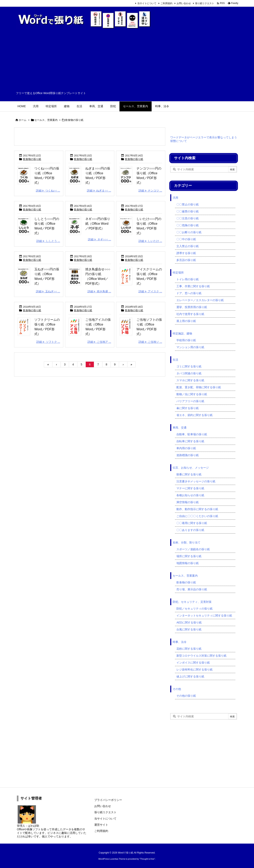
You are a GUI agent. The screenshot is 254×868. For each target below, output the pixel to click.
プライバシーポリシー (108, 800)
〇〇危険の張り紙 (188, 225)
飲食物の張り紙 (32, 159)
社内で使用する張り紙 (190, 314)
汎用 (175, 198)
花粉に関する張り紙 (189, 649)
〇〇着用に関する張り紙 (192, 523)
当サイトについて (147, 3)
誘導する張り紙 (186, 253)
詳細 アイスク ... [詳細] (150, 291)
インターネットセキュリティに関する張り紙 (204, 616)
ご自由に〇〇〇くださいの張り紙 (197, 516)
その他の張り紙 (186, 696)
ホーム (23, 120)
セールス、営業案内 (46, 120)
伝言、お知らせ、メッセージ (191, 468)
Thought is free (147, 859)
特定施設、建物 (182, 333)
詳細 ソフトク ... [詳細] (48, 342)
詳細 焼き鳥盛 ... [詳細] (99, 291)
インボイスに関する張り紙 (193, 663)
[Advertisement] (127, 62)
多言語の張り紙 (186, 260)
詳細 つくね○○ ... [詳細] (48, 191)
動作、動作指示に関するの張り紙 (197, 509)
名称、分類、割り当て (187, 542)
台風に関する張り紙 (189, 629)
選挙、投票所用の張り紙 (192, 307)
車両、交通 (180, 428)
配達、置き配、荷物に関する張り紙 (199, 387)
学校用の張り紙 (186, 340)
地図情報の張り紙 (188, 563)
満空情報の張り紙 (188, 502)
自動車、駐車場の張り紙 (192, 434)
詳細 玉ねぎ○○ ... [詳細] (48, 291)
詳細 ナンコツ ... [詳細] (150, 191)
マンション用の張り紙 (190, 347)
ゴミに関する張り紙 (189, 366)
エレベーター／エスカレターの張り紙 (200, 300)
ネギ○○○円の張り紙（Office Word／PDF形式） (98, 224)
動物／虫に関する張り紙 (192, 394)
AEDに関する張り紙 (189, 622)
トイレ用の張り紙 (188, 279)
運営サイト (101, 825)
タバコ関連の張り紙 (189, 373)
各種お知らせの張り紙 (190, 495)
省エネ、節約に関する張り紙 (194, 415)
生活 (175, 360)
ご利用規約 (166, 3)
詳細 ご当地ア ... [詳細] (99, 342)
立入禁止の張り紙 (188, 246)
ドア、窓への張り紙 (189, 293)
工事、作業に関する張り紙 (193, 286)
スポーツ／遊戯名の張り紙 (193, 549)
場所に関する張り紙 (189, 556)
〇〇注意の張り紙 (188, 218)
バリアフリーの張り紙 (190, 401)
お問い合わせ (184, 3)
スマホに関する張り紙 (190, 380)
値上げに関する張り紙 (190, 676)
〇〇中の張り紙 (186, 239)
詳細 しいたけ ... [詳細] (150, 241)
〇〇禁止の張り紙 (188, 204)
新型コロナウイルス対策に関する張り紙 (201, 656)
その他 (177, 689)
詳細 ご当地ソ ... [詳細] (150, 342)
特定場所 (178, 273)
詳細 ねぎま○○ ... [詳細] (99, 191)
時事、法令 (180, 642)
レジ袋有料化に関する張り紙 (194, 670)
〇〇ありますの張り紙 (190, 530)
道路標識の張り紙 (188, 455)
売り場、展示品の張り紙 (192, 589)
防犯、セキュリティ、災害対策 (192, 602)
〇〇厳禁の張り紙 (188, 211)
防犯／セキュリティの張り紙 (194, 609)
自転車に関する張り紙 (190, 441)
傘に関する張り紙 (188, 408)
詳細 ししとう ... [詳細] (48, 241)
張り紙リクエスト (205, 3)
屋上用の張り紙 (186, 321)
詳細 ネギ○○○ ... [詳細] (100, 239)
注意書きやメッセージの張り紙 (196, 481)
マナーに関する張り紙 (190, 488)
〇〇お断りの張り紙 (189, 232)
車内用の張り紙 (186, 448)
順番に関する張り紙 (189, 474)
